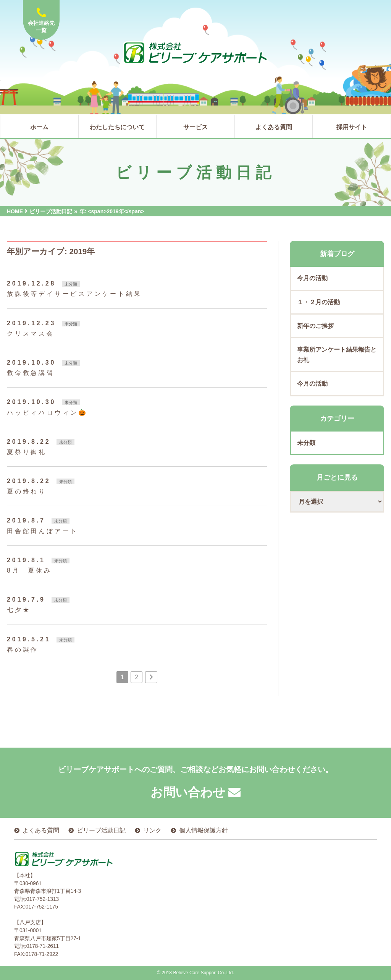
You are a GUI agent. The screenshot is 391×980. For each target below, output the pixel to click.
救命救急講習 (31, 373)
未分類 (71, 284)
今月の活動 (312, 278)
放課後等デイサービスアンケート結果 (74, 294)
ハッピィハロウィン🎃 (47, 413)
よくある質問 (41, 830)
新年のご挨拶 (315, 326)
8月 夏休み (29, 570)
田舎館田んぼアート (43, 531)
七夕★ (19, 610)
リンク (152, 830)
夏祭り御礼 (27, 452)
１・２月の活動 (318, 302)
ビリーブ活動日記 (101, 830)
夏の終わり (27, 491)
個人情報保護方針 (204, 830)
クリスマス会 (31, 333)
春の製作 (23, 650)
